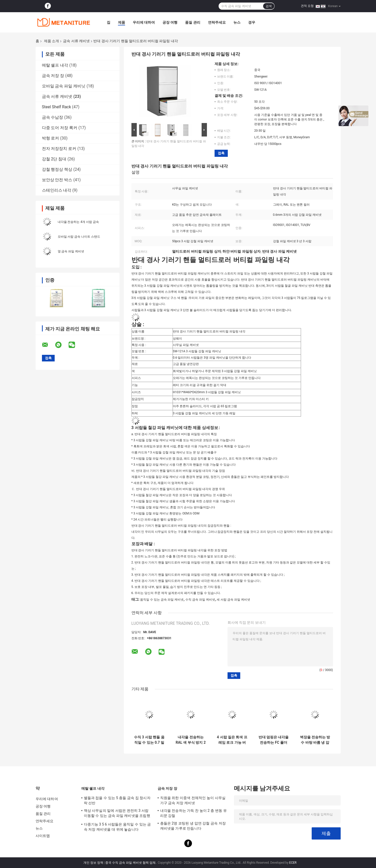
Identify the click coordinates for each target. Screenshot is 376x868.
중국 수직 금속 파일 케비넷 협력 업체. (131, 863)
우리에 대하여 (144, 22)
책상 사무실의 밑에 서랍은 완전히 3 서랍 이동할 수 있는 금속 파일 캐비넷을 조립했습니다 (117, 814)
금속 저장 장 (53, 76)
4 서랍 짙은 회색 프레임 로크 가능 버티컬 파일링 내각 (232, 740)
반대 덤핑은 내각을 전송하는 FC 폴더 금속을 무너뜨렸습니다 (274, 740)
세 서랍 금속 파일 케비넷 (233, 600)
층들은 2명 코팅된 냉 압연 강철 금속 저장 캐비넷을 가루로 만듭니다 (193, 826)
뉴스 (237, 22)
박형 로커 (51, 138)
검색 (269, 6)
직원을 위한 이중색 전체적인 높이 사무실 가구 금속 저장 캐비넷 (193, 800)
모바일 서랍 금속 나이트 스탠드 (79, 237)
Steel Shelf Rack (57, 107)
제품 (122, 22)
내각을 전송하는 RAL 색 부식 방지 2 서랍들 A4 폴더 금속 (191, 740)
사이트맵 (43, 836)
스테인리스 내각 (57, 190)
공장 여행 (170, 22)
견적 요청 (307, 6)
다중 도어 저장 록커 (60, 128)
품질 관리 (193, 22)
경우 (252, 22)
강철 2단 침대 (54, 159)
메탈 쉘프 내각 (55, 65)
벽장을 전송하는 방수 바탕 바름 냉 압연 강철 (315, 740)
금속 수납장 (53, 117)
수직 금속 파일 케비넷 (200, 600)
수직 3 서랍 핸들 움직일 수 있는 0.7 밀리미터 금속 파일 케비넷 (149, 740)
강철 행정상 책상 (57, 169)
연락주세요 (217, 22)
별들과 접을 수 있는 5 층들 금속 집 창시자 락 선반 (117, 800)
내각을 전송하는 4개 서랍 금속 (78, 222)
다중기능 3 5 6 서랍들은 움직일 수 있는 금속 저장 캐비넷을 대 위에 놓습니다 (117, 827)
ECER (293, 863)
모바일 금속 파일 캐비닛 (64, 86)
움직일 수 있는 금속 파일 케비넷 (162, 600)
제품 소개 (51, 41)
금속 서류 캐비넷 (76, 41)
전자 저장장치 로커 (59, 149)
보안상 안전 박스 (57, 180)
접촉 (221, 153)
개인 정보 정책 (93, 863)
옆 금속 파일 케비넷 (71, 251)
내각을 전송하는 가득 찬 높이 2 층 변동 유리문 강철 (193, 813)
